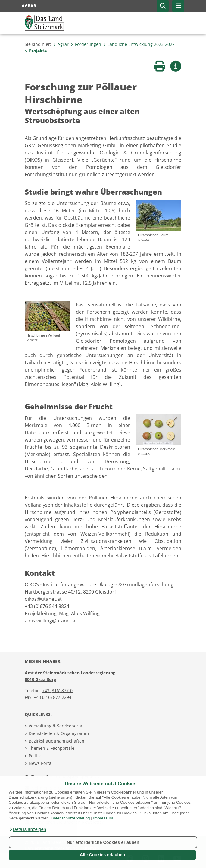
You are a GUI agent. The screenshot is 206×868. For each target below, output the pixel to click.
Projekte (36, 51)
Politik (35, 756)
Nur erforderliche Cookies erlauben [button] (103, 842)
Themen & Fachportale (51, 748)
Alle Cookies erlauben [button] (102, 855)
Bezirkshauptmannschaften (56, 741)
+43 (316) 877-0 (57, 691)
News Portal (41, 763)
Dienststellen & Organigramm (59, 733)
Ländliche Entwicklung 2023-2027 (139, 44)
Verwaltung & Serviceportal (56, 726)
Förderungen (86, 44)
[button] (27, 829)
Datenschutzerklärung (70, 818)
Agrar (61, 44)
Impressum (103, 818)
